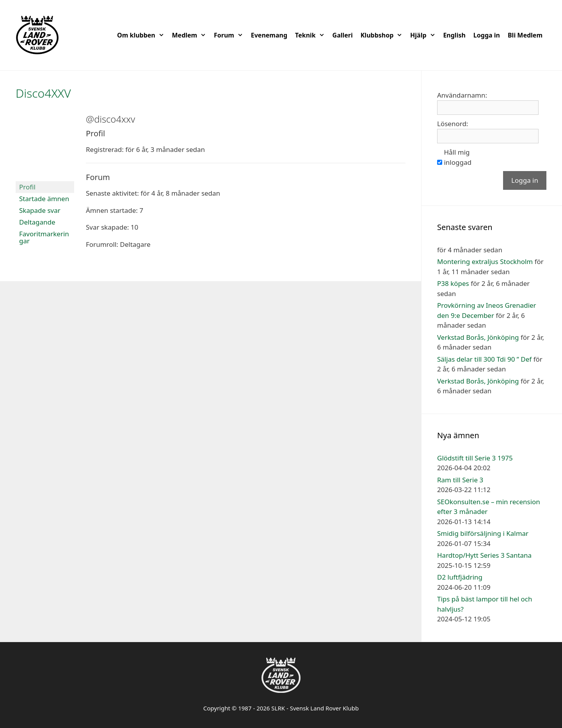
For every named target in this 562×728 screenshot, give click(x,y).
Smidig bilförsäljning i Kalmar (483, 533)
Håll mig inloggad (457, 157)
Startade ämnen (44, 199)
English (454, 35)
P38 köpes (453, 283)
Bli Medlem (525, 35)
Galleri (343, 35)
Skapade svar (40, 210)
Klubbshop (383, 35)
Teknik (312, 35)
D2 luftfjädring (460, 577)
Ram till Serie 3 (460, 480)
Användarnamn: (462, 95)
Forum (230, 35)
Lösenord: (453, 124)
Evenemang (269, 35)
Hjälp (425, 35)
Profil (27, 187)
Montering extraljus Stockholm (485, 261)
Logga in (487, 35)
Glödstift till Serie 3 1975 (475, 458)
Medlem (191, 35)
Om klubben (142, 35)
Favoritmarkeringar (44, 237)
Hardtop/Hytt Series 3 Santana (484, 555)
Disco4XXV (43, 93)
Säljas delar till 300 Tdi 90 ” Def (484, 359)
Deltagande (37, 222)
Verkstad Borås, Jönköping (478, 337)
